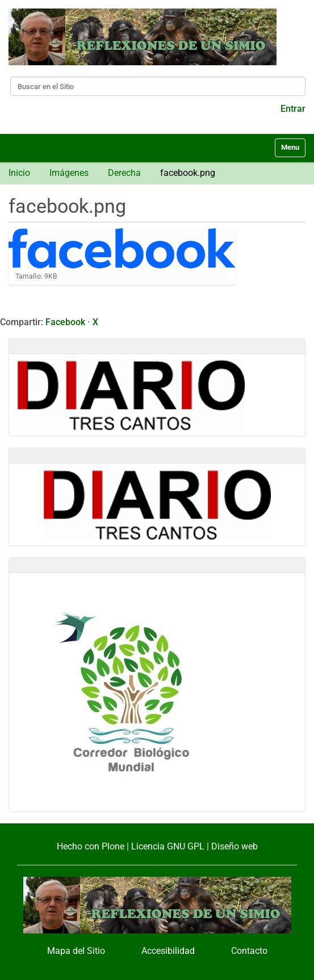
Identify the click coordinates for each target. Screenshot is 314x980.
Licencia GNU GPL (168, 846)
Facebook (65, 322)
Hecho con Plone (91, 846)
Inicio (19, 173)
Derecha (124, 173)
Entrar (293, 109)
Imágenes (69, 173)
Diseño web (235, 846)
